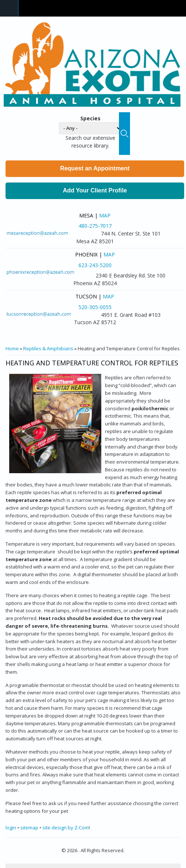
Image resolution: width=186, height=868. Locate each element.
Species (90, 118)
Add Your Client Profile (95, 190)
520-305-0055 (95, 307)
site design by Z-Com (66, 828)
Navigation (9, 8)
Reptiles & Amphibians (48, 348)
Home (12, 348)
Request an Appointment (95, 168)
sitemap (29, 828)
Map (105, 215)
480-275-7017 (95, 226)
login (11, 828)
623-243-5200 (95, 265)
